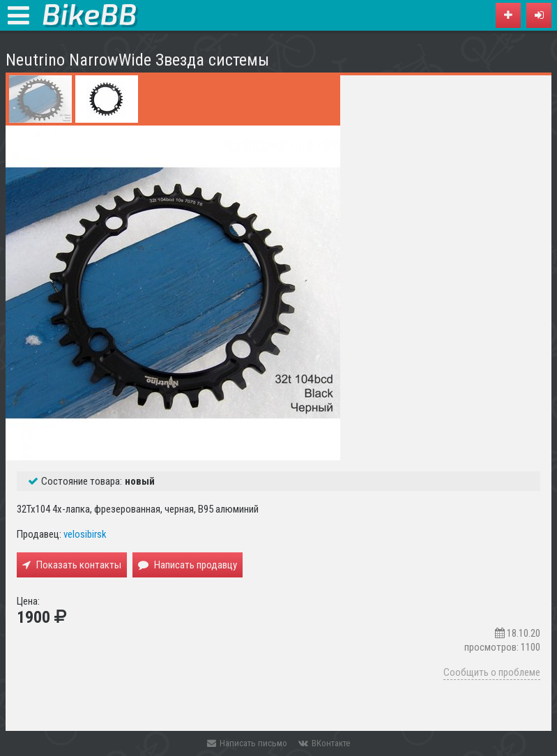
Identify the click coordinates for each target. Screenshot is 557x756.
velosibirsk (85, 534)
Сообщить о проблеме (492, 672)
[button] (539, 15)
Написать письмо (247, 743)
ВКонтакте (324, 743)
